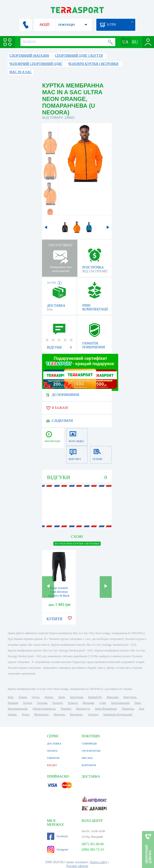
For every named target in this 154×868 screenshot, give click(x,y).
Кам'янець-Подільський (118, 714)
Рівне (138, 703)
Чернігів (57, 703)
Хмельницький (120, 703)
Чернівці (66, 709)
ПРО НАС (87, 758)
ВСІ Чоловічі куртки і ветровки (77, 543)
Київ (10, 697)
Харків (22, 697)
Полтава (42, 703)
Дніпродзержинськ (44, 709)
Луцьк (25, 714)
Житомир (88, 703)
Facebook (58, 836)
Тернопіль (128, 709)
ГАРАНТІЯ (53, 758)
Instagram (58, 849)
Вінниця (13, 703)
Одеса (35, 697)
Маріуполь (130, 697)
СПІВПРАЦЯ (89, 743)
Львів (62, 697)
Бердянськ (76, 714)
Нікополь (59, 714)
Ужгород (93, 714)
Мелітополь (41, 714)
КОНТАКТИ (89, 765)
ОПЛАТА (52, 751)
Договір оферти (77, 866)
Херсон (28, 703)
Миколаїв (112, 697)
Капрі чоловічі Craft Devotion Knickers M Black (59, 592)
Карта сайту (99, 862)
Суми (103, 703)
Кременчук (83, 709)
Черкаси (73, 703)
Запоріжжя (77, 697)
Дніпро (49, 697)
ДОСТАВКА (54, 743)
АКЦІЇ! (45, 25)
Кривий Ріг (95, 697)
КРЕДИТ (52, 765)
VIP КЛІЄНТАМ (91, 751)
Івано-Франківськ (106, 709)
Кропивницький (18, 709)
